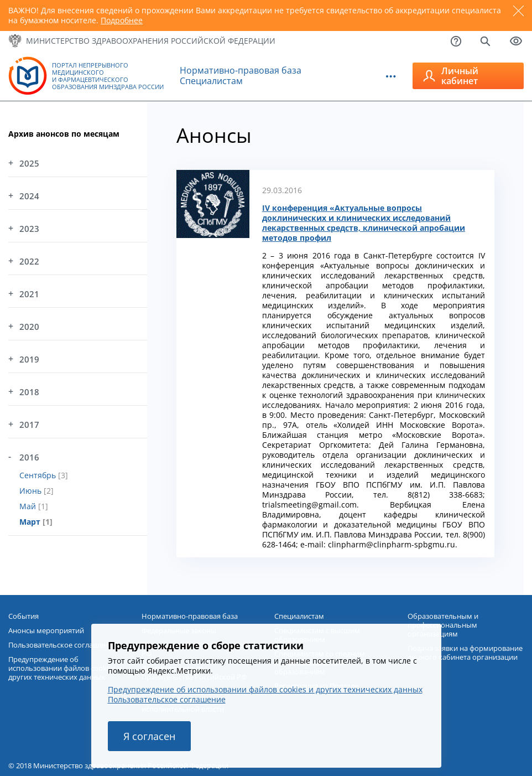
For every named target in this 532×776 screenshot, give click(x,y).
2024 (29, 196)
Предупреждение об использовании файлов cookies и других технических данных (265, 689)
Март (31, 522)
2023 (29, 229)
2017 (29, 425)
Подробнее (122, 20)
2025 (29, 163)
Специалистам (211, 81)
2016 (29, 457)
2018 (29, 392)
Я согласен (149, 736)
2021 (29, 294)
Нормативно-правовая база (241, 70)
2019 (29, 359)
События (24, 616)
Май (29, 506)
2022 (29, 261)
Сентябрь (39, 475)
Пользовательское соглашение (167, 699)
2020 (29, 327)
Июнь (32, 491)
